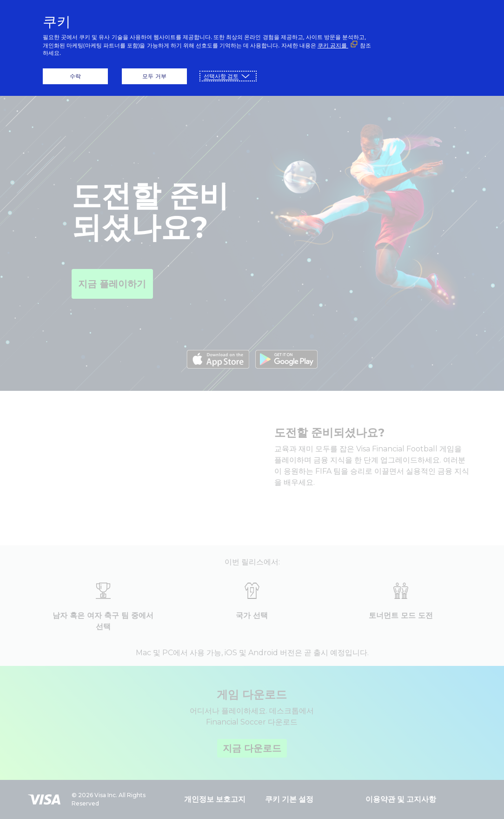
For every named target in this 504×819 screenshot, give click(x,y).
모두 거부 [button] (154, 76)
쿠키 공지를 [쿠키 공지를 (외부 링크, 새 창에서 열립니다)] (333, 45)
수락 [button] (75, 76)
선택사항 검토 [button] (221, 76)
